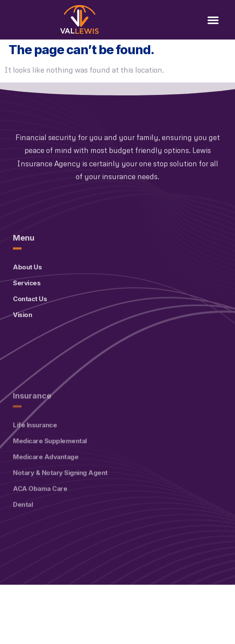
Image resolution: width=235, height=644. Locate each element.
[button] (213, 20)
